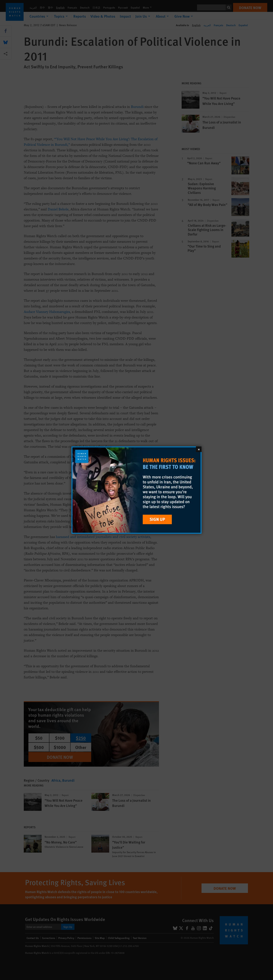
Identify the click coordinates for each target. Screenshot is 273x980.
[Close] (199, 449)
